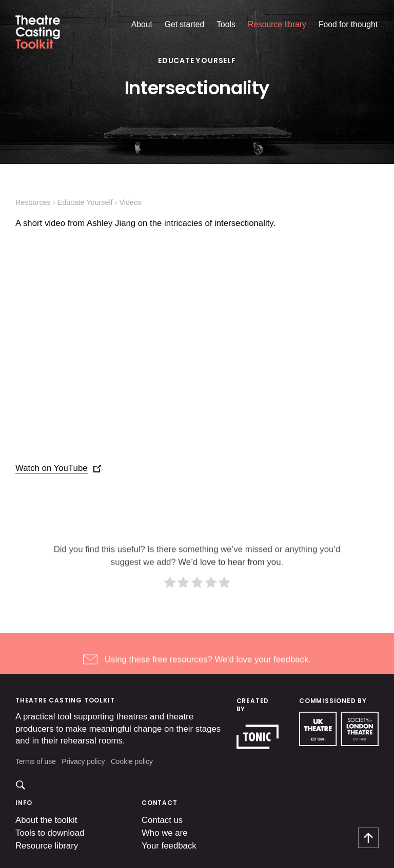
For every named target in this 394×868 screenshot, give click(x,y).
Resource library (277, 24)
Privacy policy (83, 762)
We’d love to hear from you (229, 573)
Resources (33, 202)
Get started (185, 24)
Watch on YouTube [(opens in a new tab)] (52, 468)
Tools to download (50, 833)
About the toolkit (46, 820)
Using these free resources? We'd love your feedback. (208, 670)
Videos (130, 202)
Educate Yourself (197, 60)
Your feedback (169, 846)
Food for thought (348, 24)
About (142, 24)
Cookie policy (132, 762)
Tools (226, 24)
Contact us (162, 820)
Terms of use (36, 762)
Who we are (165, 833)
